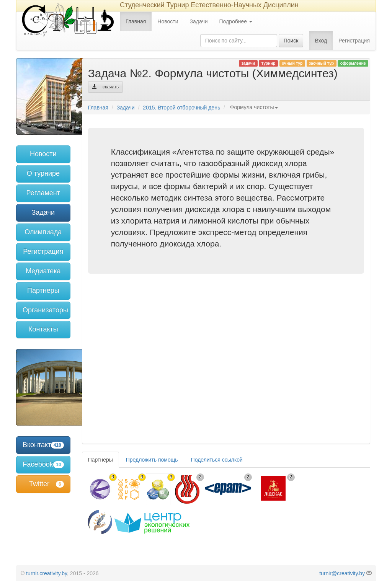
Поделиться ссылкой (217, 460)
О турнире (43, 173)
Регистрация (354, 41)
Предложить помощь (152, 460)
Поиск (291, 41)
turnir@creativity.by (342, 573)
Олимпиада (43, 232)
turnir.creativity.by (47, 573)
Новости (168, 21)
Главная (136, 21)
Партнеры (43, 290)
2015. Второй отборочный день (181, 108)
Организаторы (45, 310)
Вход (321, 41)
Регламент (43, 193)
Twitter (47, 484)
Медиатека (43, 271)
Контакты (43, 329)
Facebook (43, 464)
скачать (106, 87)
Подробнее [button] (236, 21)
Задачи (199, 21)
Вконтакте (43, 445)
